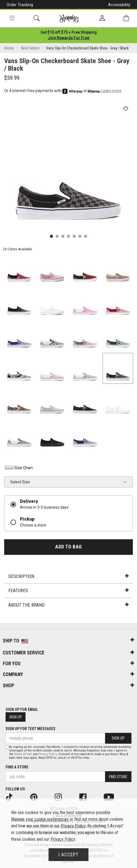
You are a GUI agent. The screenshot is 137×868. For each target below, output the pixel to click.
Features (68, 590)
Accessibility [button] (119, 5)
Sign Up (16, 717)
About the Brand (68, 605)
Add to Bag (68, 547)
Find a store (17, 767)
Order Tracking (20, 5)
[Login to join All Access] (69, 32)
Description (68, 576)
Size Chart (18, 468)
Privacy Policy (48, 754)
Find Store (118, 777)
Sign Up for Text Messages (31, 729)
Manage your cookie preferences (40, 819)
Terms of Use (23, 754)
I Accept (68, 855)
